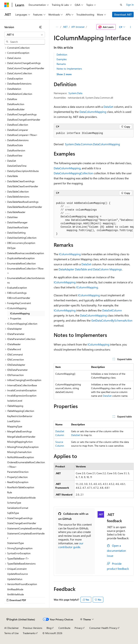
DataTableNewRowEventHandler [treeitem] (25, 207)
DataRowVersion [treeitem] (16, 150)
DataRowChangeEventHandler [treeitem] (24, 120)
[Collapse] (40, 27)
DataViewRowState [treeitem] (18, 227)
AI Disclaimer (11, 628)
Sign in (130, 5)
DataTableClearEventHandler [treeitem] (23, 186)
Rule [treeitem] (10, 492)
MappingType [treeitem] (15, 426)
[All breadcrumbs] (57, 27)
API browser (78, 27)
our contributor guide (71, 545)
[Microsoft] (7, 5)
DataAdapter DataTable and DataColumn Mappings (90, 269)
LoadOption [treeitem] (14, 421)
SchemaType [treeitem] (14, 503)
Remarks (61, 64)
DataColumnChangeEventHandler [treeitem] (26, 68)
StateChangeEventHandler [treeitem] (22, 523)
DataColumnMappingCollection (73, 173)
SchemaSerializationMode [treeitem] (21, 498)
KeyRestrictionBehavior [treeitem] (20, 416)
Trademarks (29, 633)
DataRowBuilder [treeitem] (16, 109)
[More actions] (131, 27)
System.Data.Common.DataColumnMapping (92, 144)
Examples (62, 59)
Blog (49, 628)
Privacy (79, 628)
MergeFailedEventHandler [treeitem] (21, 437)
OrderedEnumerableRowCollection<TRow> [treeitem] (26, 464)
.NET (65, 27)
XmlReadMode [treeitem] (15, 589)
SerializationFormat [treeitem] (18, 508)
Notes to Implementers (69, 69)
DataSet (108, 107)
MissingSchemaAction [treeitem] (19, 452)
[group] (94, 217)
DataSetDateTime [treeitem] (17, 166)
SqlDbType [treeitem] (13, 513)
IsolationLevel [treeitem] (15, 401)
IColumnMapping (70, 254)
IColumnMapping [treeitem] (20, 313)
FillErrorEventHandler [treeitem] (19, 298)
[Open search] (121, 5)
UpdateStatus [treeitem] (15, 579)
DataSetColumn (112, 310)
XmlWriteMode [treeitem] (15, 594)
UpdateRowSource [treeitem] (17, 574)
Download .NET (123, 15)
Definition (62, 55)
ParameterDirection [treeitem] (18, 472)
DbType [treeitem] (11, 248)
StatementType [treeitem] (15, 543)
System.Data (75, 93)
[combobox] (25, 35)
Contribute (64, 628)
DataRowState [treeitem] (15, 145)
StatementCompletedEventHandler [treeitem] (26, 536)
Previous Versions (33, 628)
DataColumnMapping (93, 112)
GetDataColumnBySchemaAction (112, 320)
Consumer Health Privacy (103, 628)
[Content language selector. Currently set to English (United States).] (21, 619)
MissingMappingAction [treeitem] (20, 442)
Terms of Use (11, 633)
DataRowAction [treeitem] (16, 104)
